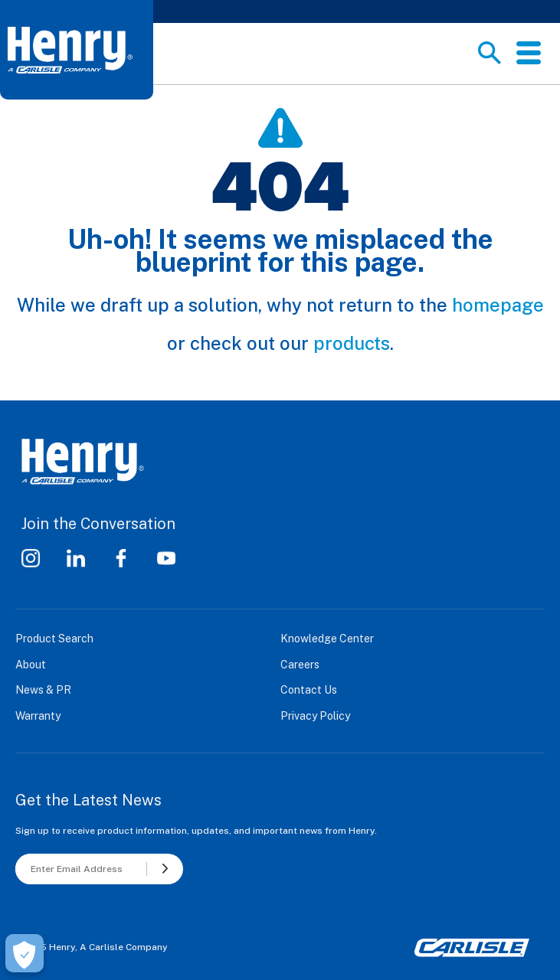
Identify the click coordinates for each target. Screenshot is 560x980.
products (352, 343)
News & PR (43, 690)
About (31, 665)
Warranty (38, 716)
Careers (300, 665)
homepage (498, 305)
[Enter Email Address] (81, 869)
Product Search (54, 639)
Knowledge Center (327, 639)
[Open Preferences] (25, 953)
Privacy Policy (315, 716)
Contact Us (309, 690)
